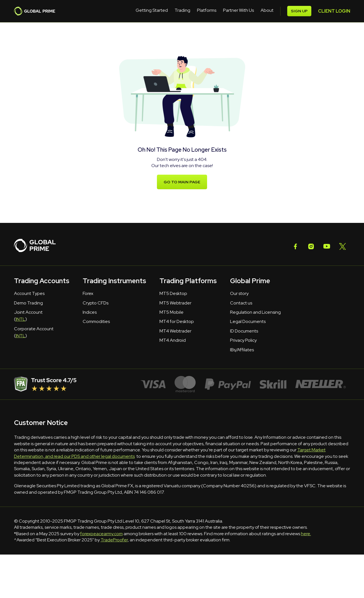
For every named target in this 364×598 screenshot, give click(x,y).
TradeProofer (114, 540)
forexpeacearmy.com (101, 534)
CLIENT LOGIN (297, 11)
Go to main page (182, 182)
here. (306, 534)
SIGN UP (335, 11)
